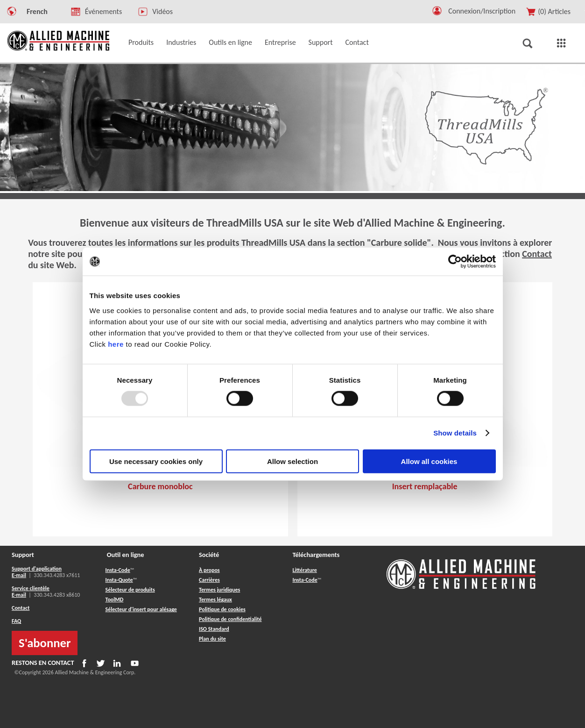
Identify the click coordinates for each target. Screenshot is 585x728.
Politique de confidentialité (230, 619)
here (116, 344)
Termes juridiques (219, 590)
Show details (455, 433)
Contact (537, 254)
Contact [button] (357, 42)
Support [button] (321, 42)
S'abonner (45, 643)
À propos (209, 570)
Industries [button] (181, 42)
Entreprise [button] (280, 42)
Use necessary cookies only (156, 461)
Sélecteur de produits (130, 590)
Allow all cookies (429, 461)
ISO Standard (214, 629)
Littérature (304, 570)
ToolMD (115, 600)
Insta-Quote (119, 580)
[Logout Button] (485, 10)
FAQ (16, 621)
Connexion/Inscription (482, 11)
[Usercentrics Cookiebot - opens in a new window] (455, 262)
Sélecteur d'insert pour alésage (141, 609)
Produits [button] (141, 42)
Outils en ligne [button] (230, 42)
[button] (437, 13)
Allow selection (292, 461)
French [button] (37, 11)
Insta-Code (118, 570)
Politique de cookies (222, 609)
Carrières (209, 580)
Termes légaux (215, 600)
